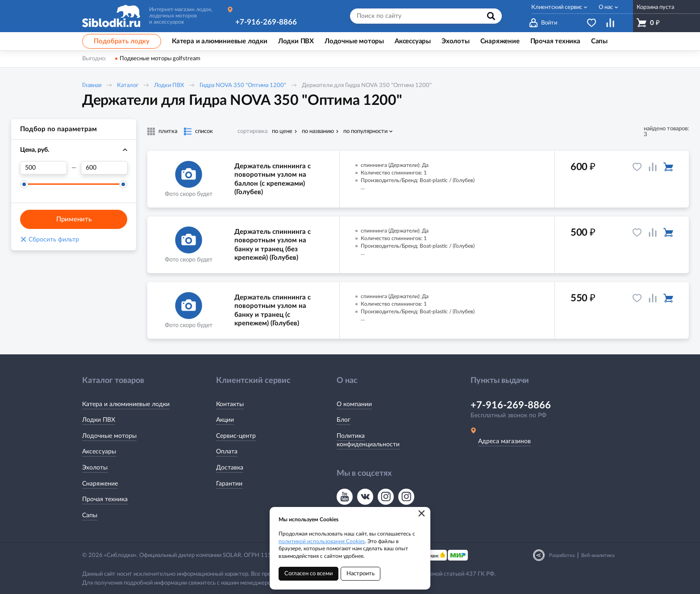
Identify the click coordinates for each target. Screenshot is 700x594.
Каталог (128, 85)
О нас (606, 7)
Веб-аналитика (598, 555)
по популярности (365, 131)
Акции (225, 420)
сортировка (252, 131)
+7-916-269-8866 (266, 22)
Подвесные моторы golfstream (160, 59)
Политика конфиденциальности (368, 440)
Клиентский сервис (557, 7)
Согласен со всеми (308, 574)
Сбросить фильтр (50, 240)
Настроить (360, 574)
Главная (92, 85)
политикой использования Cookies (322, 541)
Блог (344, 420)
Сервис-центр (236, 436)
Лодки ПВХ (169, 85)
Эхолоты (95, 468)
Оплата (227, 452)
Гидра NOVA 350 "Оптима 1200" (243, 85)
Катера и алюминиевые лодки (126, 404)
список (204, 131)
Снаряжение (100, 484)
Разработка (562, 555)
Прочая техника (105, 499)
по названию (318, 131)
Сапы (90, 515)
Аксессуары (99, 452)
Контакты (230, 404)
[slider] (24, 184)
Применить (74, 219)
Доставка (230, 468)
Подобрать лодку (122, 41)
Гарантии (229, 484)
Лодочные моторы (109, 436)
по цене (282, 131)
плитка (168, 131)
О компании (354, 404)
